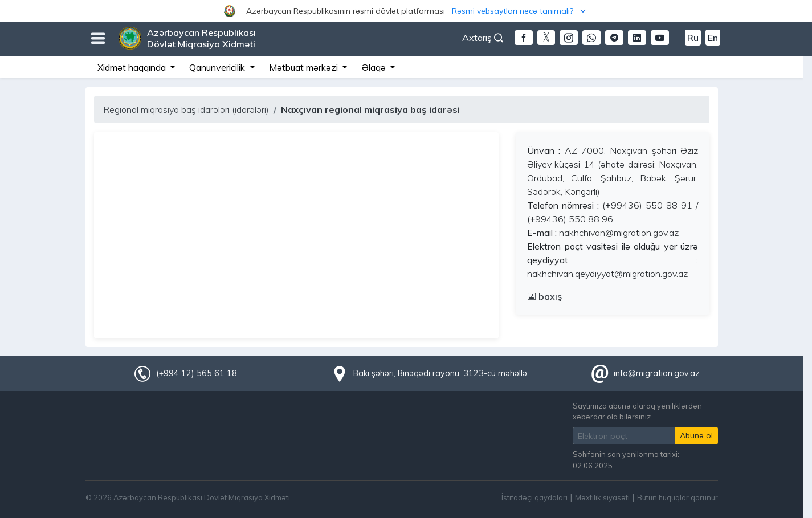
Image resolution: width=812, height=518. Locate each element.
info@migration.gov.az (657, 373)
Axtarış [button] (483, 38)
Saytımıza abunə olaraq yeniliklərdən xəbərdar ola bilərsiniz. (637, 411)
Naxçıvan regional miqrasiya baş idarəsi (370, 109)
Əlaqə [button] (375, 67)
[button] (406, 11)
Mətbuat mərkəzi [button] (305, 67)
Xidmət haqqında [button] (133, 67)
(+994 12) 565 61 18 (197, 373)
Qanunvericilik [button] (218, 67)
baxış (544, 296)
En (713, 38)
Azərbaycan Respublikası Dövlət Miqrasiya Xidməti (201, 38)
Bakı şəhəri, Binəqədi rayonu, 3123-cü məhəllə (440, 373)
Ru (693, 38)
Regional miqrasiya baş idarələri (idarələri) (186, 109)
